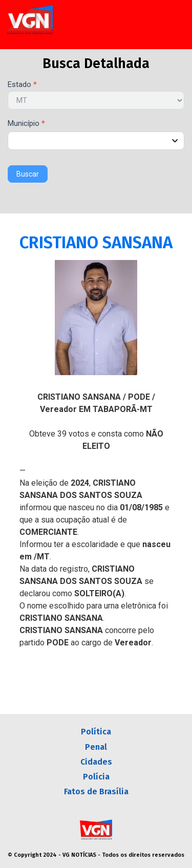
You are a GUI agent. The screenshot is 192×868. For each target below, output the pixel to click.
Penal (96, 747)
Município (26, 124)
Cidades (96, 762)
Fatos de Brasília (96, 791)
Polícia (96, 777)
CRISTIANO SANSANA (96, 243)
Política (96, 732)
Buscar (28, 174)
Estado (22, 85)
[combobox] (96, 141)
